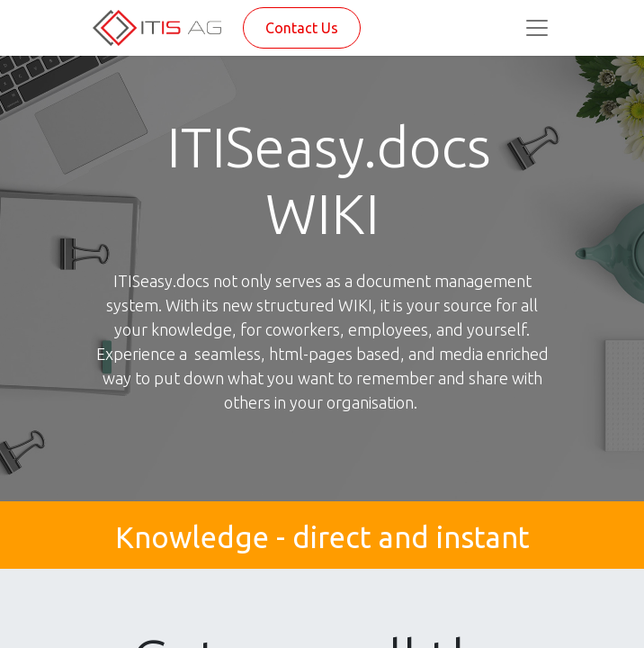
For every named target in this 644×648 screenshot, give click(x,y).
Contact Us (302, 28)
